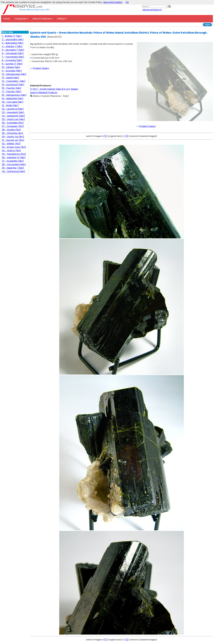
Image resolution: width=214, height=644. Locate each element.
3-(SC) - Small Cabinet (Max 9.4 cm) (50, 89)
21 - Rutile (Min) (10, 105)
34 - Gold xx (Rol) (11, 151)
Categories (21, 19)
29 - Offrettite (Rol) (13, 133)
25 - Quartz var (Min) (13, 119)
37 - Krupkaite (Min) (13, 161)
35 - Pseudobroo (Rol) (14, 154)
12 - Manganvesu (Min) (14, 74)
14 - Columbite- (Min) (14, 81)
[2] (127, 136)
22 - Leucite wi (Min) (13, 109)
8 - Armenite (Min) (12, 60)
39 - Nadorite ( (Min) (13, 168)
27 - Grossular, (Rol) (13, 126)
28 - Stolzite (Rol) (11, 130)
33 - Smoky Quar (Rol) (14, 147)
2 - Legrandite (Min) (13, 39)
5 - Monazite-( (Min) (13, 50)
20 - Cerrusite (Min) (13, 102)
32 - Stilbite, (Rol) (11, 144)
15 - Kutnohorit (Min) (13, 85)
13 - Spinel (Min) (11, 78)
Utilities (62, 19)
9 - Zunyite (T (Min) (12, 64)
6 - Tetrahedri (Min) (13, 53)
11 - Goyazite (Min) (12, 71)
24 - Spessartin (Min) (13, 116)
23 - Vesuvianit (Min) (13, 112)
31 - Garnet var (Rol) (13, 140)
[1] (106, 136)
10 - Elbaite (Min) (11, 67)
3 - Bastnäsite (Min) (13, 43)
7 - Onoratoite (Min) (13, 57)
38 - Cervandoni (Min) (14, 164)
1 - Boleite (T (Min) (12, 36)
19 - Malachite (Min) (13, 98)
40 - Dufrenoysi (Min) (14, 171)
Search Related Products (44, 93)
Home (7, 19)
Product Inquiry (41, 68)
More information (113, 2)
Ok (127, 2)
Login (207, 25)
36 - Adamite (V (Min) (14, 157)
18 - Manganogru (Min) (14, 95)
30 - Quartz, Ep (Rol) (13, 137)
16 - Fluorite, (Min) (12, 88)
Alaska (74, 89)
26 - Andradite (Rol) (13, 123)
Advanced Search (152, 10)
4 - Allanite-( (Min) (12, 46)
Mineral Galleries (42, 19)
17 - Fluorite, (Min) (12, 92)
